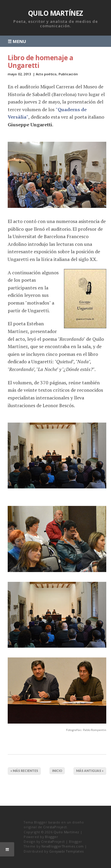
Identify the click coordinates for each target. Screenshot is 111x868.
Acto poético (46, 74)
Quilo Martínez (56, 13)
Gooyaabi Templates (66, 851)
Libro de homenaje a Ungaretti (41, 62)
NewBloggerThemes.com (63, 846)
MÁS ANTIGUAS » (90, 771)
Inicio (57, 771)
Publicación (68, 74)
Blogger (52, 837)
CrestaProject (55, 827)
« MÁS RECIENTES (24, 771)
